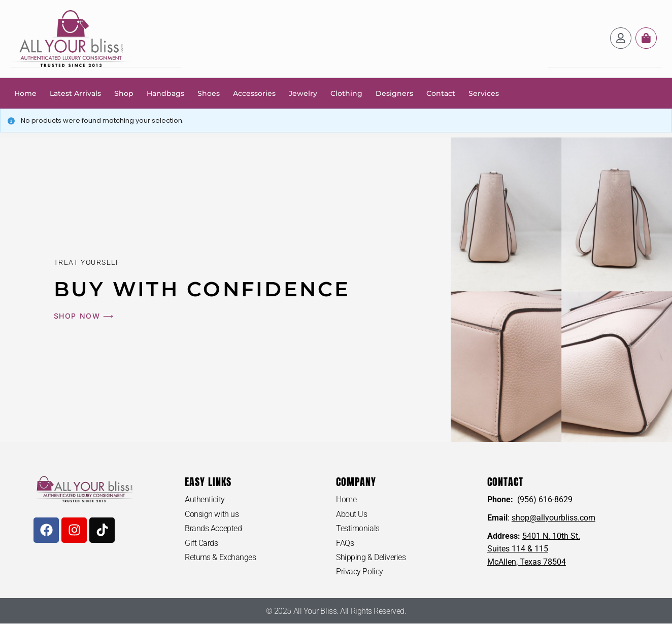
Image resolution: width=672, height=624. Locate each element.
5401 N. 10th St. (551, 535)
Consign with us (212, 514)
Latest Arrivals (75, 93)
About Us (351, 514)
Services (484, 93)
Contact (441, 93)
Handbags (165, 93)
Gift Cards (201, 543)
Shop (124, 93)
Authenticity (205, 499)
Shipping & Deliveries (371, 557)
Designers (394, 93)
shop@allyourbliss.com (553, 517)
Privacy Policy (360, 571)
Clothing (346, 93)
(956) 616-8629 (545, 499)
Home (25, 93)
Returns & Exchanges (220, 557)
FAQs (345, 543)
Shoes (209, 93)
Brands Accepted (213, 528)
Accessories (254, 93)
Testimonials (358, 528)
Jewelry (303, 93)
